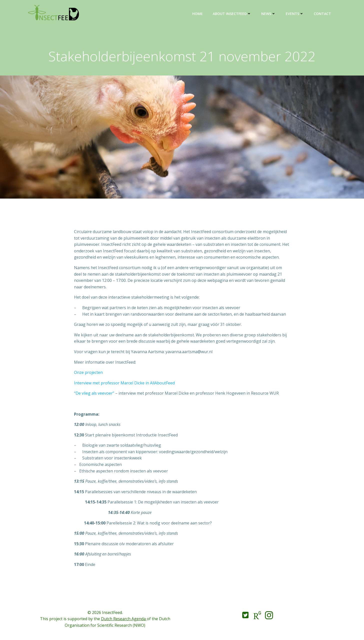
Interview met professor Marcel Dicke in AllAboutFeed (124, 383)
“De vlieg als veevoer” (94, 393)
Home (197, 14)
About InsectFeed (232, 14)
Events (295, 14)
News (268, 14)
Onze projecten (88, 372)
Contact (322, 14)
